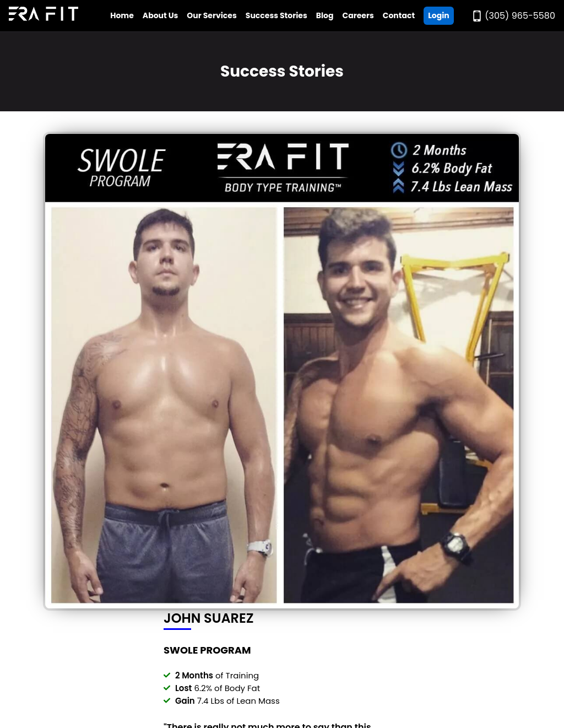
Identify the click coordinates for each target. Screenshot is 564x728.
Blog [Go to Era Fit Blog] (325, 15)
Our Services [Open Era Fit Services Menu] (211, 15)
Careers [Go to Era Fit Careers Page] (358, 15)
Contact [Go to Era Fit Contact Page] (399, 15)
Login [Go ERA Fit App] (439, 15)
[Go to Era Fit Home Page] (44, 16)
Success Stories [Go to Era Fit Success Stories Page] (276, 15)
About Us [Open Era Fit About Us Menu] (161, 15)
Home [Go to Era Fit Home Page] (122, 15)
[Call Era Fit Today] (513, 16)
